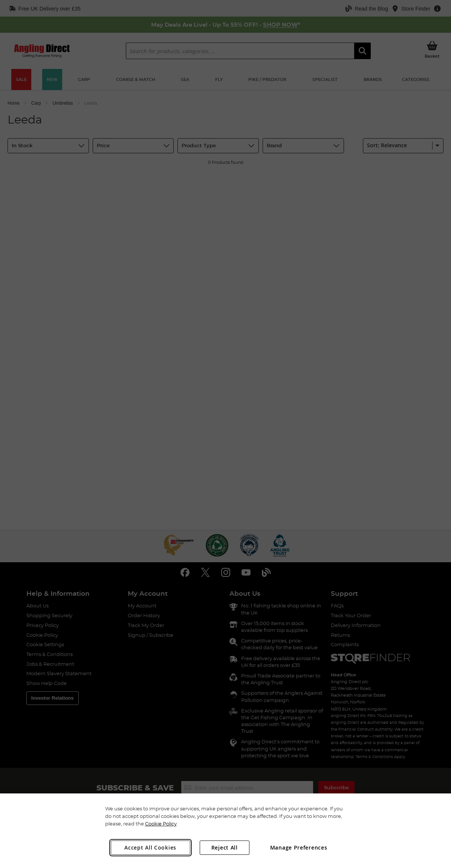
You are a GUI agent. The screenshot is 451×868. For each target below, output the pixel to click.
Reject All (225, 847)
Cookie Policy (161, 824)
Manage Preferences (299, 847)
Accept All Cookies (150, 847)
